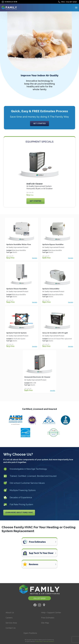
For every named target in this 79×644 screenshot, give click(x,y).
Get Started (40, 123)
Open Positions (30, 633)
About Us (10, 613)
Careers (9, 618)
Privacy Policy (39, 641)
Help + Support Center (51, 613)
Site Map (45, 623)
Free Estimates (48, 618)
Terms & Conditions (49, 641)
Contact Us (11, 628)
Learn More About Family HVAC (19, 513)
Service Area (11, 623)
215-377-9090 (40, 598)
